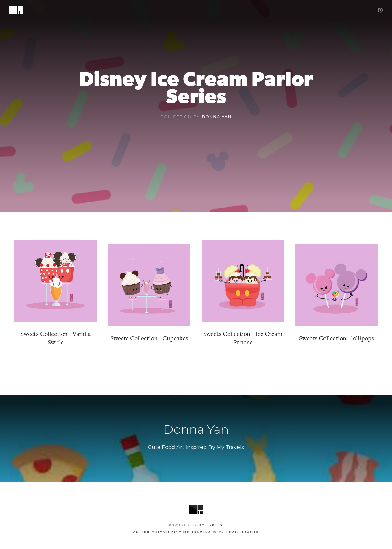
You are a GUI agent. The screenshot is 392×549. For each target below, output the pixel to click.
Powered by (196, 525)
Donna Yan (217, 117)
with (196, 532)
